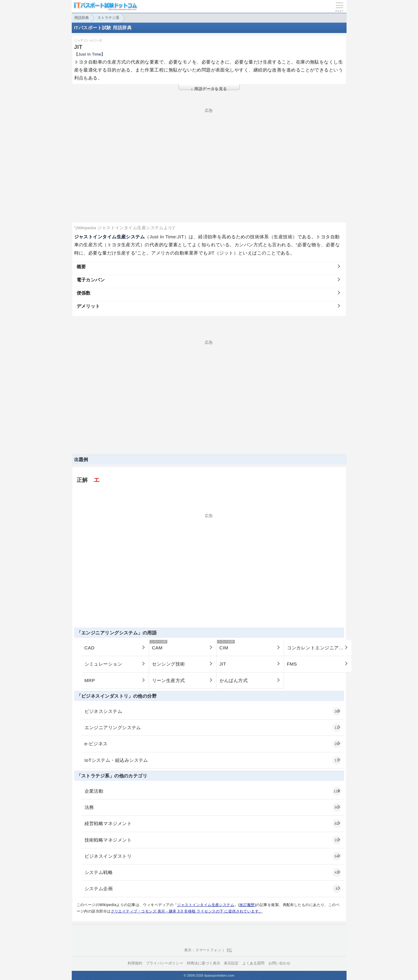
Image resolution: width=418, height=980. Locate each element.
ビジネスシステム (213, 711)
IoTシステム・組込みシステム (213, 760)
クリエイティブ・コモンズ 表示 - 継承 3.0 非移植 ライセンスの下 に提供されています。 (187, 911)
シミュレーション (104, 664)
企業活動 (213, 791)
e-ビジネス (213, 744)
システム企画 (213, 889)
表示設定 (231, 963)
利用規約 (135, 963)
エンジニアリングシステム (213, 728)
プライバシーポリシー (165, 963)
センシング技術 (169, 664)
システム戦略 (213, 872)
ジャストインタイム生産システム (206, 905)
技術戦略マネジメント (213, 840)
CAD (90, 648)
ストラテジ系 (108, 18)
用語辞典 (82, 18)
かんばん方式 (234, 680)
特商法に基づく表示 (204, 963)
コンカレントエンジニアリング (319, 648)
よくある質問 (254, 963)
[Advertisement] (209, 155)
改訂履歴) (248, 905)
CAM (158, 645)
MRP (90, 680)
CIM (226, 645)
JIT (223, 664)
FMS (292, 664)
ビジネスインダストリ (213, 856)
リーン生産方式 (169, 680)
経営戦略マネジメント (213, 824)
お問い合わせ (280, 963)
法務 (213, 807)
